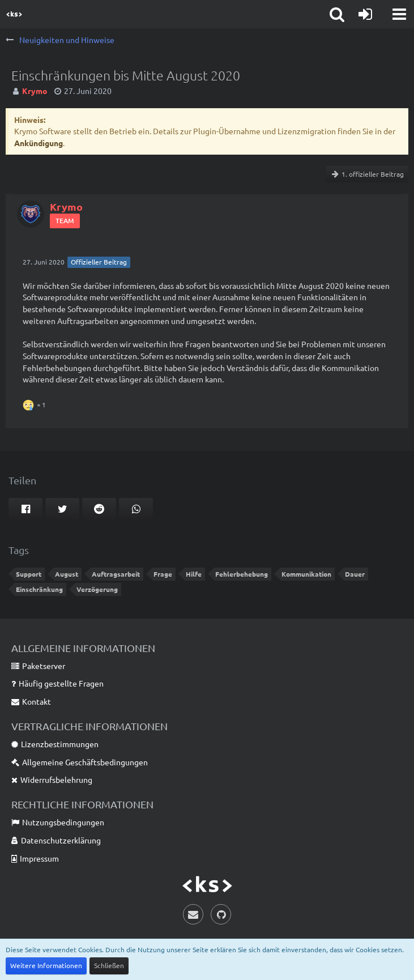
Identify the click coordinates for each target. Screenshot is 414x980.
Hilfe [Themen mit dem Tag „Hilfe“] (194, 574)
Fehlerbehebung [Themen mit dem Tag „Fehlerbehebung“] (242, 574)
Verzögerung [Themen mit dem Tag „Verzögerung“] (97, 589)
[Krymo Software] (14, 14)
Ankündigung (39, 143)
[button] (399, 14)
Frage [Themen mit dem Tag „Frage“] (163, 574)
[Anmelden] (365, 14)
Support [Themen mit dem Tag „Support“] (29, 574)
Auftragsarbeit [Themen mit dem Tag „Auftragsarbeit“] (116, 574)
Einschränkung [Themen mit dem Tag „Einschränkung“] (39, 589)
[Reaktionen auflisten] (36, 404)
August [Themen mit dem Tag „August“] (67, 574)
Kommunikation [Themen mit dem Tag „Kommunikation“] (306, 574)
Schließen (109, 965)
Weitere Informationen (46, 965)
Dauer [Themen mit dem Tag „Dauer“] (355, 574)
